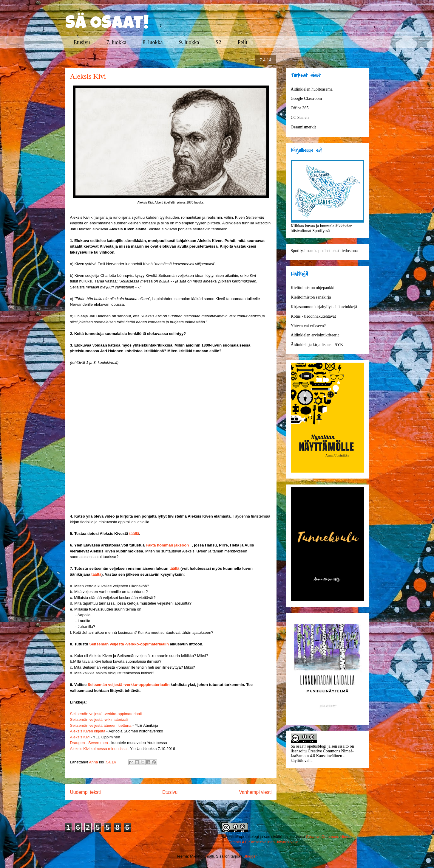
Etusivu (82, 42)
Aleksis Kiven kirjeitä (88, 731)
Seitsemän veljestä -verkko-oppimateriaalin (129, 644)
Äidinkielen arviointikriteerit (315, 335)
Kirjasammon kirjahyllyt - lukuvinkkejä (324, 307)
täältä (96, 574)
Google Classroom (306, 98)
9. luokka (189, 42)
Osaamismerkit (304, 127)
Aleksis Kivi (80, 737)
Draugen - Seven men (89, 743)
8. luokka (153, 42)
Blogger (250, 856)
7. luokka (116, 42)
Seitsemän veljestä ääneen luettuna (101, 725)
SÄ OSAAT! (107, 24)
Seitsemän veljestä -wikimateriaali (99, 719)
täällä (134, 534)
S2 (218, 42)
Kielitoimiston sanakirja (311, 297)
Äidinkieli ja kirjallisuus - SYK (317, 345)
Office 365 (300, 108)
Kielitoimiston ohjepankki (313, 288)
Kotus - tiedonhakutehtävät (313, 316)
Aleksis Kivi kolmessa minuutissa (98, 749)
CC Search (300, 118)
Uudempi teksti (85, 792)
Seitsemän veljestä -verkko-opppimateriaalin (129, 685)
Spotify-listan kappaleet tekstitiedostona (324, 251)
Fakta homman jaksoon (167, 545)
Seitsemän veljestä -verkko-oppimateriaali (106, 714)
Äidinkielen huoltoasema (312, 89)
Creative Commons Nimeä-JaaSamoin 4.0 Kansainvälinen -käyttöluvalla (322, 756)
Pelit (243, 42)
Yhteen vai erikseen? (308, 326)
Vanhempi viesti (255, 792)
